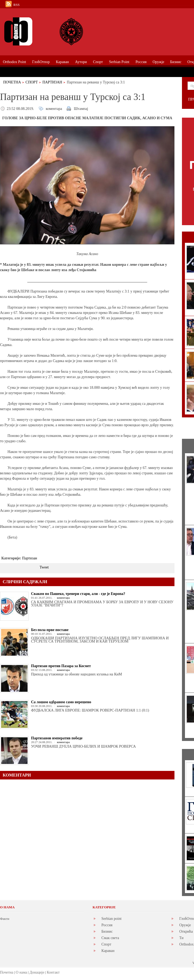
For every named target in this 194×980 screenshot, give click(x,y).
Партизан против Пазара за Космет (61, 666)
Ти (181, 938)
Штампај (81, 109)
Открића (186, 931)
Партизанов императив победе (57, 738)
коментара (54, 109)
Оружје (185, 925)
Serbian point (111, 919)
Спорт (32, 82)
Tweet (44, 567)
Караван (108, 951)
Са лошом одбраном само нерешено (61, 702)
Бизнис (107, 931)
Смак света (110, 938)
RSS (16, 5)
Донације (37, 972)
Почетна (12, 82)
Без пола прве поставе (50, 630)
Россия (107, 925)
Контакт (53, 972)
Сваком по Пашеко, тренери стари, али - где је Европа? (78, 594)
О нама (21, 972)
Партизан (52, 82)
